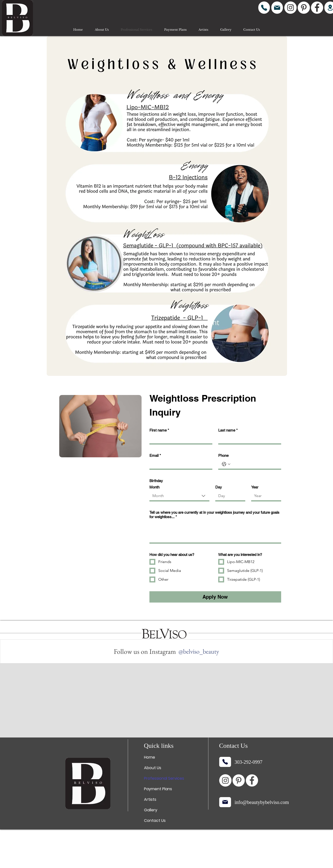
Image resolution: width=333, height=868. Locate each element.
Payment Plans (158, 789)
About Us (153, 768)
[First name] (179, 439)
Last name (228, 430)
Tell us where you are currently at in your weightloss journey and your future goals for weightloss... (214, 515)
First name (159, 430)
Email (155, 456)
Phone (223, 455)
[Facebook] (317, 8)
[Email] (179, 464)
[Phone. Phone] (255, 464)
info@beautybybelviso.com (262, 802)
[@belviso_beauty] (198, 651)
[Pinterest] (304, 8)
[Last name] (248, 439)
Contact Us (155, 821)
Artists (150, 799)
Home (150, 757)
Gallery (151, 810)
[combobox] (179, 496)
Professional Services (164, 778)
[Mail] (277, 8)
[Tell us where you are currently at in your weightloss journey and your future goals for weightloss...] (215, 532)
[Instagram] (290, 8)
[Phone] (264, 8)
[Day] (229, 496)
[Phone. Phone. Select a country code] (226, 464)
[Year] (265, 496)
